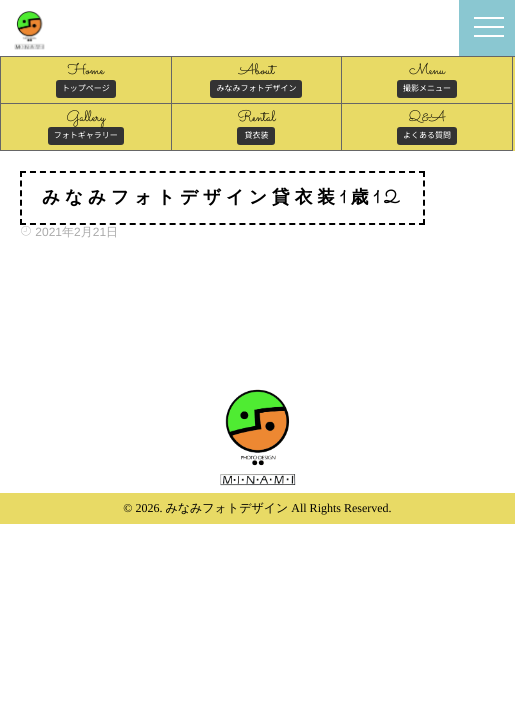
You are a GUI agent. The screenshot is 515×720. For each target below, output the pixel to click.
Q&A (427, 126)
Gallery (86, 126)
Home (86, 79)
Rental (256, 126)
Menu (427, 79)
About (256, 79)
